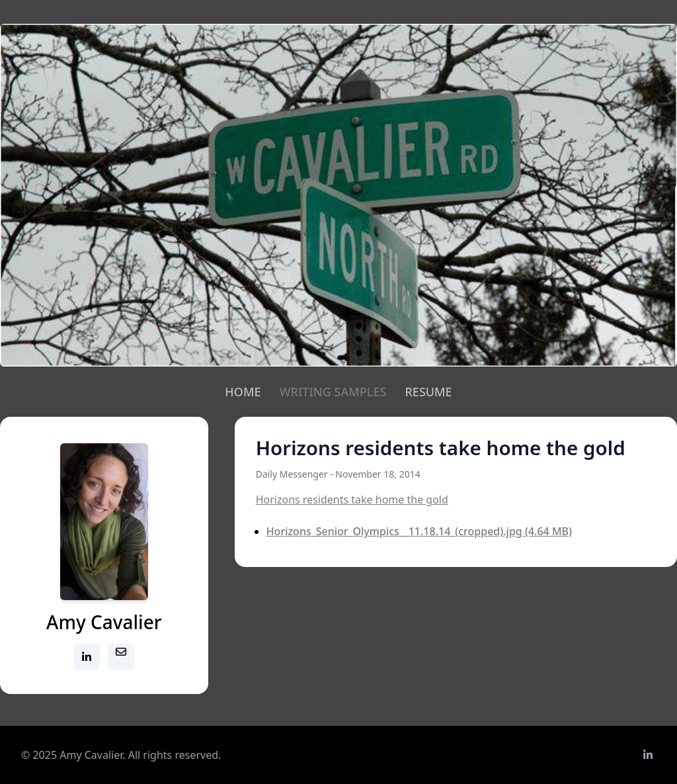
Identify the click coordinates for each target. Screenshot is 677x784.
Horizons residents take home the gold (352, 500)
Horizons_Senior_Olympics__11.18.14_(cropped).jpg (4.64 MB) (419, 531)
